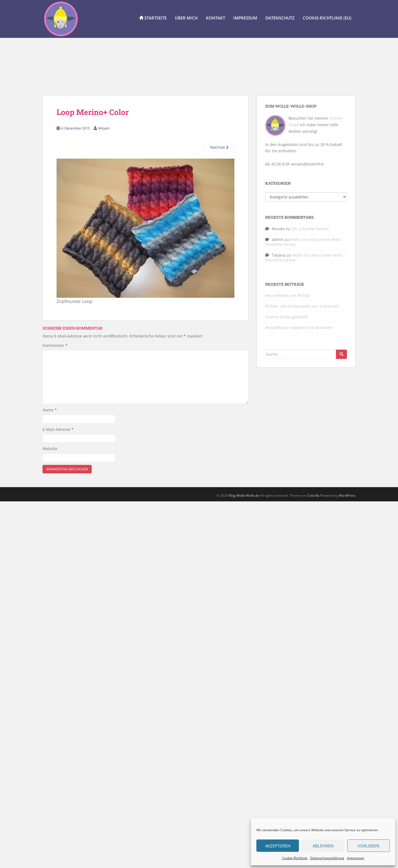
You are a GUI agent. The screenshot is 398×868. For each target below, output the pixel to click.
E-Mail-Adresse (58, 429)
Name (50, 410)
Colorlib (313, 495)
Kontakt (215, 18)
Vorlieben (368, 846)
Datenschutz (280, 18)
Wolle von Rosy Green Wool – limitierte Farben (304, 242)
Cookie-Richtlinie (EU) (327, 18)
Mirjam (104, 128)
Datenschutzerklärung (327, 858)
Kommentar (55, 345)
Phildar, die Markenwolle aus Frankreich (302, 306)
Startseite (153, 18)
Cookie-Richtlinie (295, 858)
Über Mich (186, 18)
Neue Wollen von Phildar (288, 295)
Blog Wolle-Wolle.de (244, 495)
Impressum (356, 858)
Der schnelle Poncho (310, 229)
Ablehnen (323, 846)
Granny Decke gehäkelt (286, 317)
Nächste (219, 147)
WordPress (347, 495)
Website (50, 449)
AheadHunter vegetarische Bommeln (299, 328)
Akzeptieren (278, 846)
